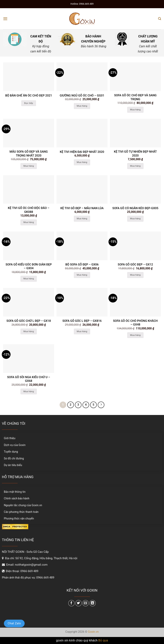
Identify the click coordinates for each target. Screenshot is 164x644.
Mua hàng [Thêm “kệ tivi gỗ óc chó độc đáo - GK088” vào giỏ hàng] (29, 222)
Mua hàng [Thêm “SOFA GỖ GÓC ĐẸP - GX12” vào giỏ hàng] (135, 275)
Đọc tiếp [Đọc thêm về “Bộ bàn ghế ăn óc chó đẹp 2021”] (29, 103)
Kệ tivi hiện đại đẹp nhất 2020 (82, 152)
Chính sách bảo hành (17, 498)
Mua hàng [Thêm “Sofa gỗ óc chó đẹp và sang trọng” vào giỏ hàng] (135, 110)
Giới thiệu (10, 438)
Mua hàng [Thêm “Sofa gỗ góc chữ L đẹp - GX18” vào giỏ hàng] (29, 331)
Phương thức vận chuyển (19, 518)
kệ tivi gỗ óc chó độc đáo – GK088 (29, 210)
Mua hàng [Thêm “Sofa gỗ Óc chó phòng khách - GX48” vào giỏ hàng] (135, 335)
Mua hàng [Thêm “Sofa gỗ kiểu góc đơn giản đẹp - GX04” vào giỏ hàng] (29, 279)
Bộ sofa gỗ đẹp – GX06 (82, 264)
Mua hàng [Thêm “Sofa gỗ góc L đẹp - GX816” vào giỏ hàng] (82, 331)
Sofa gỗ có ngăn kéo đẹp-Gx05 (135, 208)
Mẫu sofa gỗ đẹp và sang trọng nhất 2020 (29, 154)
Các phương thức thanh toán (21, 512)
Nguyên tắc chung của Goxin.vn (23, 505)
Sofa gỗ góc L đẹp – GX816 (82, 321)
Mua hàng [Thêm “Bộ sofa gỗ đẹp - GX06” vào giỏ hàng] (82, 275)
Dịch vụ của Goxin (15, 445)
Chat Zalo (14, 623)
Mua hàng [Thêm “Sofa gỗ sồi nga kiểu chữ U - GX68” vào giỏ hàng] (29, 391)
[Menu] (5, 19)
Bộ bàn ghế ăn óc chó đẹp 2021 (29, 96)
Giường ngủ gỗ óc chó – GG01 (82, 96)
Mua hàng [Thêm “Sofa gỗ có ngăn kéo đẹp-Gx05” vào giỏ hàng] (135, 218)
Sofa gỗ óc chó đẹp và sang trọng (135, 97)
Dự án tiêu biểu (13, 465)
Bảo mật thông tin (15, 492)
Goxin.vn (93, 632)
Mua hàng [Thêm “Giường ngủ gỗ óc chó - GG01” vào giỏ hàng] (82, 106)
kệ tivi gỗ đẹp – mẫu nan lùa (82, 208)
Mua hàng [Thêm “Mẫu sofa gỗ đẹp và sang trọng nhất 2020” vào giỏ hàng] (29, 166)
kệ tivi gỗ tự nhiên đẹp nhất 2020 (135, 154)
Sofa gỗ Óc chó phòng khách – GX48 (135, 323)
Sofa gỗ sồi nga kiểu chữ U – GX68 (29, 379)
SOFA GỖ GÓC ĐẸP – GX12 (135, 264)
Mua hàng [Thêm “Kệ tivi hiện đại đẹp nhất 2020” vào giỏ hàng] (82, 162)
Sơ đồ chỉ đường (14, 458)
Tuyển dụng (11, 452)
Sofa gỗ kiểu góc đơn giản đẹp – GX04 (29, 266)
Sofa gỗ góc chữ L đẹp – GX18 (29, 321)
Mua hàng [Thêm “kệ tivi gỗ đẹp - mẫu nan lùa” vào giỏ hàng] (82, 218)
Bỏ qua (103, 640)
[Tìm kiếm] (160, 19)
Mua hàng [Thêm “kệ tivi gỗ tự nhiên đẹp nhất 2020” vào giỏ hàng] (135, 166)
